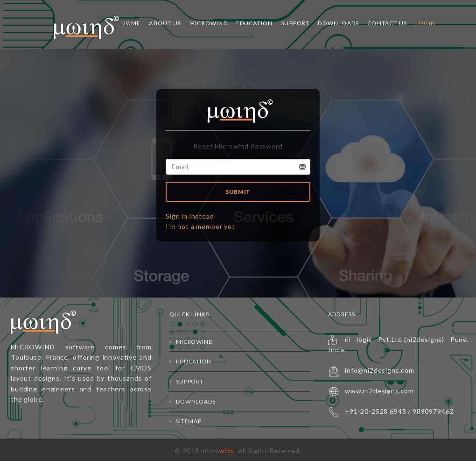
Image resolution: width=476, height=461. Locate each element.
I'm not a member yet (200, 226)
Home (131, 23)
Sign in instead (190, 216)
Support (295, 23)
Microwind (209, 23)
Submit (238, 192)
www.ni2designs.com (379, 391)
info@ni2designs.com (380, 370)
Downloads (338, 23)
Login (425, 23)
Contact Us (387, 23)
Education (255, 23)
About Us (165, 23)
